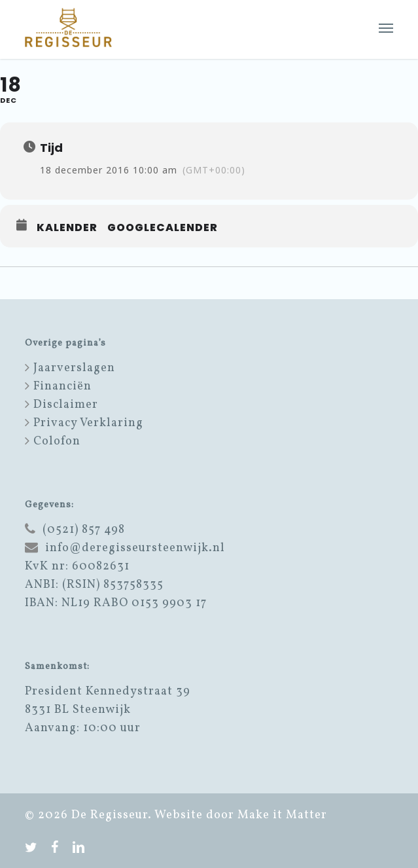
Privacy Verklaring (88, 423)
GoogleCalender (163, 228)
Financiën (62, 387)
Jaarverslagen (74, 368)
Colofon (57, 442)
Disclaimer (66, 405)
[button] (386, 27)
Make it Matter (282, 815)
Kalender (67, 228)
